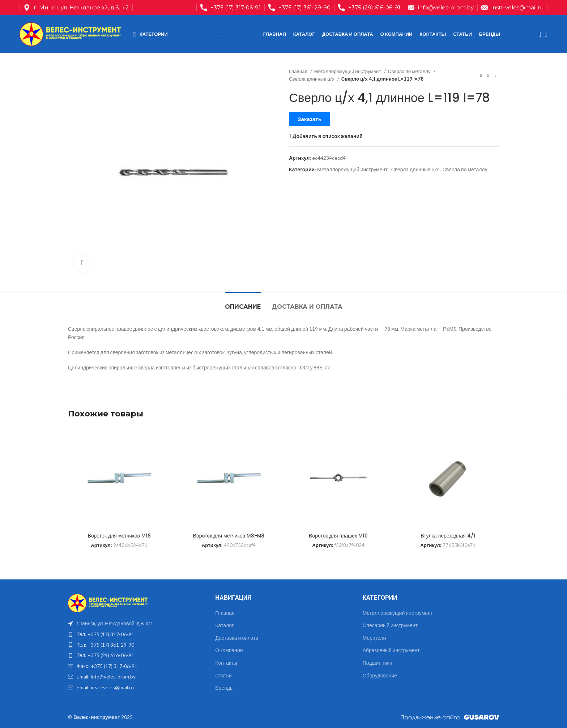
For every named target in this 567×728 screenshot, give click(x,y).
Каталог (224, 625)
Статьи (223, 675)
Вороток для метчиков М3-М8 (229, 536)
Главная (299, 71)
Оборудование (380, 675)
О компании (229, 650)
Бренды (224, 688)
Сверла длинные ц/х (312, 79)
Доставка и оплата (237, 638)
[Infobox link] (231, 8)
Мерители (374, 638)
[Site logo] (70, 33)
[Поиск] (537, 34)
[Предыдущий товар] (481, 75)
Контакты (226, 663)
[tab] (243, 303)
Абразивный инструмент (391, 650)
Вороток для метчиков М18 (119, 536)
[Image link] (108, 602)
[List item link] (136, 634)
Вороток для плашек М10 (338, 536)
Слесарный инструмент (390, 625)
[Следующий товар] (495, 75)
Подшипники (378, 663)
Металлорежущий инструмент (348, 71)
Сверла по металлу (410, 71)
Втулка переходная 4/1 (448, 536)
